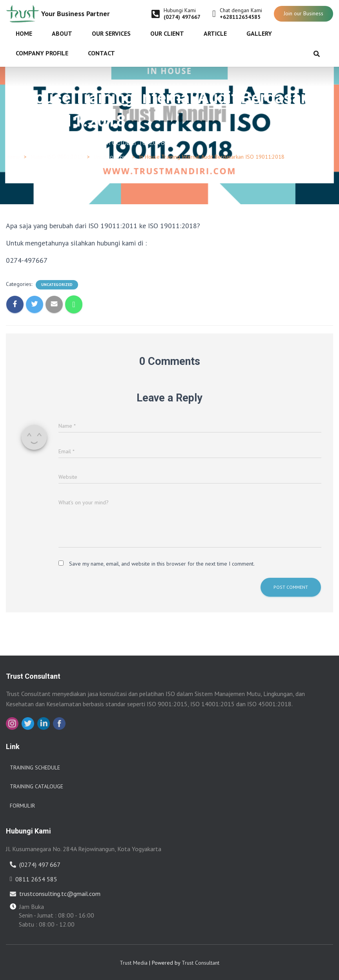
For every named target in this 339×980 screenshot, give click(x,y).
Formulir (22, 805)
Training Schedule (35, 767)
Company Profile (42, 53)
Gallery (259, 33)
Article (215, 33)
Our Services (111, 33)
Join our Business (303, 13)
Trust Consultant (200, 962)
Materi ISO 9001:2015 (57, 156)
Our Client (167, 33)
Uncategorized (111, 156)
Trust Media (134, 962)
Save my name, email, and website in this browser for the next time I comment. (162, 563)
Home (24, 33)
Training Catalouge (36, 786)
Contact (101, 53)
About (62, 33)
